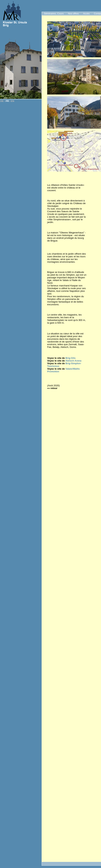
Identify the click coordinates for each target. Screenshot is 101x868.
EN (13, 101)
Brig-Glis (71, 358)
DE (2, 101)
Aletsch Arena (73, 361)
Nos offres (73, 14)
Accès (86, 14)
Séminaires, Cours (54, 14)
